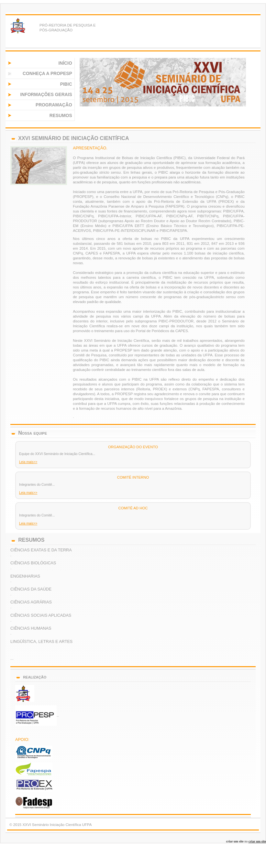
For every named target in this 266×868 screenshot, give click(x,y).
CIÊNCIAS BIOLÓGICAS (33, 563)
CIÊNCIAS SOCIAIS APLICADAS (41, 615)
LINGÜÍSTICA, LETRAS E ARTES (41, 642)
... (12, 658)
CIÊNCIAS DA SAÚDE (31, 589)
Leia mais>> (28, 462)
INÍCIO (65, 63)
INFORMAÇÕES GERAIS (46, 95)
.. (37, 715)
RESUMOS (61, 116)
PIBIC (66, 84)
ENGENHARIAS (25, 576)
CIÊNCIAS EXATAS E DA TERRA (41, 550)
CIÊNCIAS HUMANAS (31, 628)
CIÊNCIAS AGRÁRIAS (31, 602)
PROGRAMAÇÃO (54, 105)
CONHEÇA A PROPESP (47, 74)
